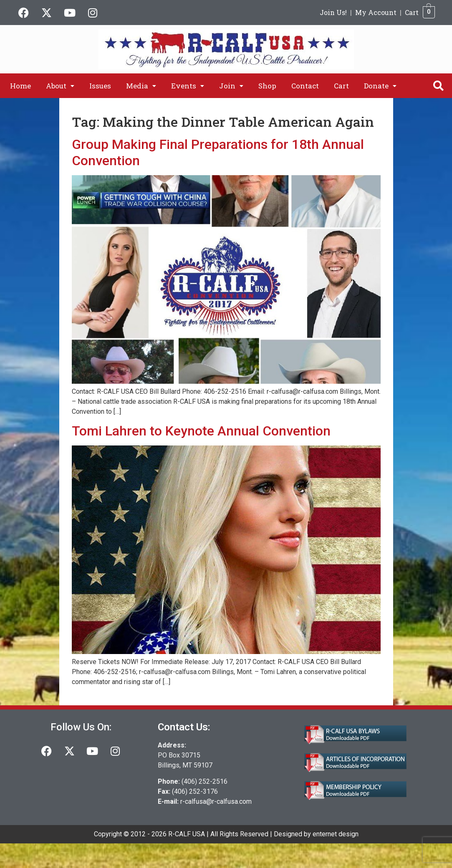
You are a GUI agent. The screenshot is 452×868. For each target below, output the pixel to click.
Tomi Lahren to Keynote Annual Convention (201, 431)
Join (231, 86)
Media (141, 86)
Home (20, 86)
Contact (305, 86)
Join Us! (333, 12)
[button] (60, 86)
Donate (380, 86)
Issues (100, 86)
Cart (412, 12)
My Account (376, 12)
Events (188, 86)
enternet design (336, 834)
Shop (267, 86)
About (60, 86)
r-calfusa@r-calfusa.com (216, 801)
